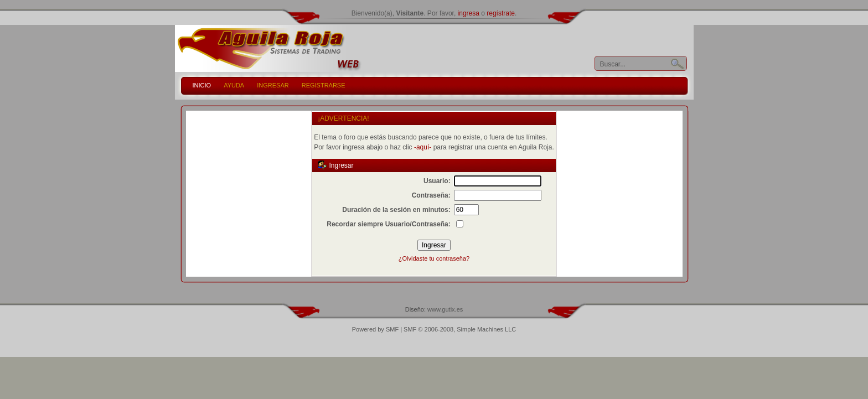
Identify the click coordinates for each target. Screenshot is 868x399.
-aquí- (423, 147)
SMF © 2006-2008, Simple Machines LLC (460, 329)
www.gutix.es (445, 309)
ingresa (469, 13)
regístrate (501, 13)
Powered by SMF (375, 329)
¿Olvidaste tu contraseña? (434, 258)
